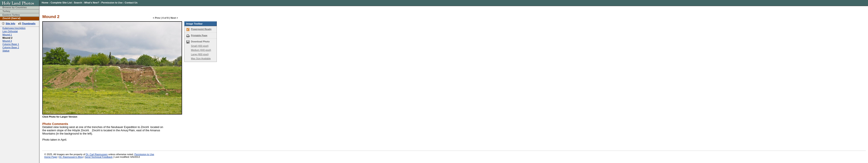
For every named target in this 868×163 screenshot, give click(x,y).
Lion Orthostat (10, 31)
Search (78, 3)
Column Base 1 (11, 44)
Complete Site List (61, 3)
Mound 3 (7, 41)
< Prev (156, 18)
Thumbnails (29, 23)
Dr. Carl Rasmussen (97, 154)
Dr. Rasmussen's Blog (71, 157)
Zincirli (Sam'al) (11, 18)
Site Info (10, 23)
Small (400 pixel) (200, 46)
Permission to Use (112, 3)
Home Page (51, 157)
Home (45, 3)
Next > (174, 18)
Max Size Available (201, 58)
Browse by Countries (15, 7)
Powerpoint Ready (201, 29)
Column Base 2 (11, 47)
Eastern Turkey (11, 15)
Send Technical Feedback (99, 157)
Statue (6, 51)
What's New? (92, 3)
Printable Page (199, 35)
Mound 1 (7, 35)
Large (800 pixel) (200, 54)
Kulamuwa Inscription (14, 28)
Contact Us (131, 3)
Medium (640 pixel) (201, 50)
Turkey (6, 11)
